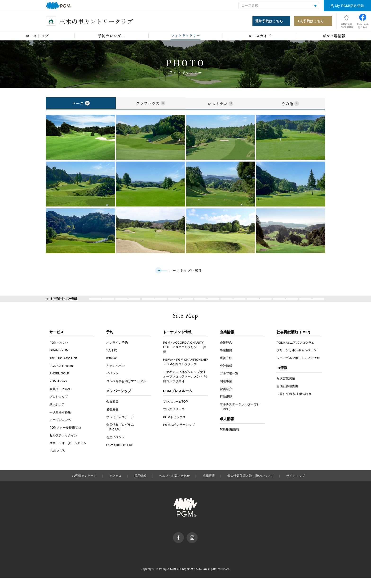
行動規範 (226, 406)
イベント (112, 383)
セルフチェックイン (63, 445)
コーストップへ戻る (185, 274)
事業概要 (226, 360)
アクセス (115, 485)
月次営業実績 (286, 388)
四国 (286, 305)
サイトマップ (296, 485)
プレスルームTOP (175, 411)
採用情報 (140, 485)
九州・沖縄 (312, 305)
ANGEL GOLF (59, 383)
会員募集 (112, 411)
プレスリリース (174, 419)
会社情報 (226, 375)
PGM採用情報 (230, 439)
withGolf (112, 368)
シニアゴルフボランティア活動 (298, 368)
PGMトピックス (174, 427)
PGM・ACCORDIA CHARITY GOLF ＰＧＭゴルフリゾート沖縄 (185, 357)
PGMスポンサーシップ (179, 435)
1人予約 (112, 360)
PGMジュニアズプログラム (296, 352)
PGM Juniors (58, 391)
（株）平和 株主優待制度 (294, 404)
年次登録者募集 (60, 422)
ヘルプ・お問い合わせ (174, 485)
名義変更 (112, 419)
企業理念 (226, 352)
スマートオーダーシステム (68, 453)
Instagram (197, 544)
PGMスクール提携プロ (65, 437)
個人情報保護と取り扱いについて (250, 485)
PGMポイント (59, 352)
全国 (102, 305)
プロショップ (59, 406)
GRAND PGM (59, 360)
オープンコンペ (60, 430)
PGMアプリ (58, 461)
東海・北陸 (207, 305)
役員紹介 (226, 399)
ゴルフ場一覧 (229, 383)
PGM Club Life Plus (120, 455)
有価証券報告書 (287, 396)
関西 (233, 305)
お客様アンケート (84, 485)
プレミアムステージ (120, 427)
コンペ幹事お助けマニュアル (126, 391)
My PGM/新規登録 (349, 6)
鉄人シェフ (57, 414)
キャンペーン (115, 375)
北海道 (128, 305)
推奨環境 (209, 485)
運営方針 (226, 368)
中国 (259, 305)
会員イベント (115, 447)
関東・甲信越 (181, 305)
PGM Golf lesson (61, 375)
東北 (154, 305)
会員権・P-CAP (60, 399)
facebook (184, 544)
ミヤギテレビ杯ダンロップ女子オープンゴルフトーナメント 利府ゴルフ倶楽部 (185, 386)
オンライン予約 (117, 352)
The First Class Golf (63, 368)
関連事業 (226, 391)
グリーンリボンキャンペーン (297, 360)
